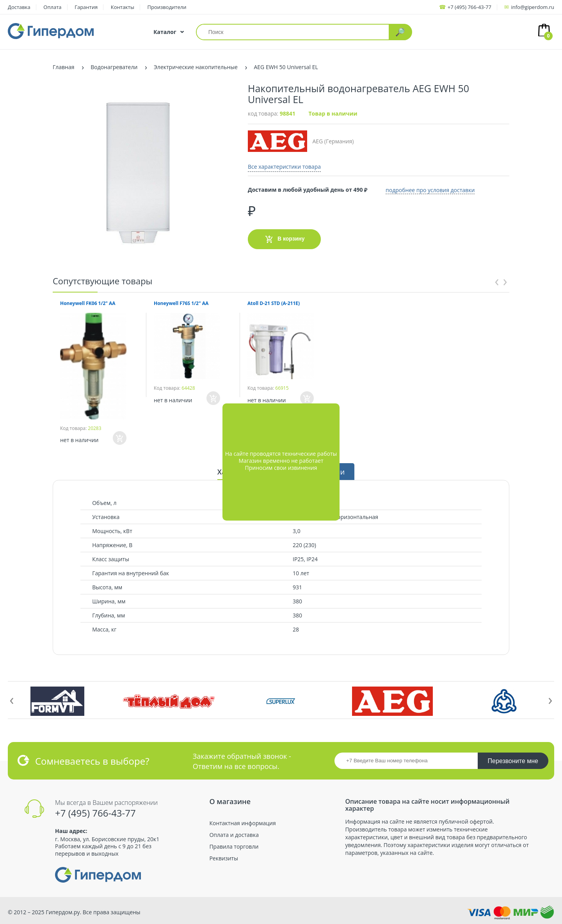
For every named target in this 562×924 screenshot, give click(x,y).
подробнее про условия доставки (433, 189)
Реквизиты (223, 858)
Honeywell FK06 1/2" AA (88, 303)
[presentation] (497, 281)
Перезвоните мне (513, 761)
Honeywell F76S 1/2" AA (181, 303)
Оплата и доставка (234, 835)
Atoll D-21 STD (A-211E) (274, 303)
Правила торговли (234, 847)
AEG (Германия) (301, 141)
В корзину (284, 239)
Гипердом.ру (63, 912)
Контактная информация (242, 823)
